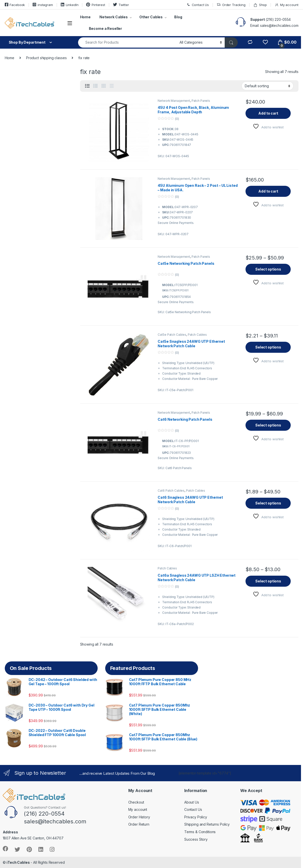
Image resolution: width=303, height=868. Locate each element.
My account (286, 5)
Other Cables (151, 17)
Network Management (174, 101)
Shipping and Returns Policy (207, 824)
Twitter (121, 5)
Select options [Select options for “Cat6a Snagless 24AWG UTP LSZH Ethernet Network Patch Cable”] (268, 581)
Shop (260, 5)
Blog (178, 17)
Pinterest (96, 5)
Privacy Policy (196, 817)
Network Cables (114, 17)
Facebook (15, 5)
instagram (43, 5)
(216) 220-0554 (278, 19)
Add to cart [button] (268, 113)
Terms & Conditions (200, 832)
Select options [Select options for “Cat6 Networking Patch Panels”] (268, 425)
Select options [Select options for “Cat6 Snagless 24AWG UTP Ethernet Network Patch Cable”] (268, 503)
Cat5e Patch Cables (172, 335)
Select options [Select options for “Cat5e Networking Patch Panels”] (268, 269)
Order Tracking (231, 5)
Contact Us (198, 5)
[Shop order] (267, 86)
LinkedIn (70, 5)
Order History (139, 817)
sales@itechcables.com (279, 25)
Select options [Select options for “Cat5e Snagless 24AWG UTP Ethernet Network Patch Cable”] (268, 347)
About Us (192, 802)
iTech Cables (18, 862)
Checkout (136, 802)
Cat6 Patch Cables (171, 491)
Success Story (196, 839)
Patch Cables (197, 335)
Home (85, 17)
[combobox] (127, 42)
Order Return (139, 824)
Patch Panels (201, 101)
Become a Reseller (106, 28)
